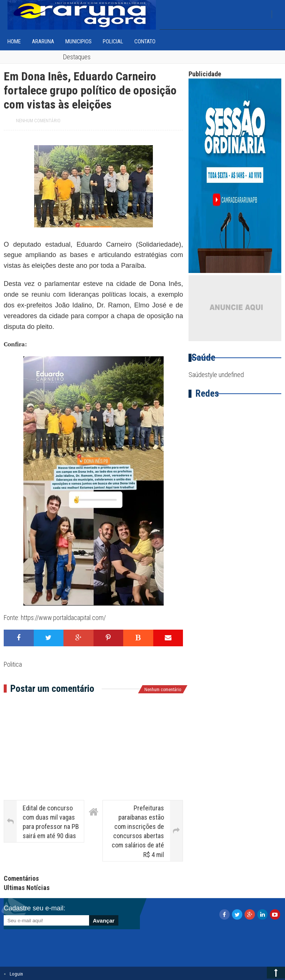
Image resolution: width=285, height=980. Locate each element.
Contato (145, 41)
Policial (113, 41)
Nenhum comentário (38, 121)
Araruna (43, 41)
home (14, 41)
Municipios (78, 41)
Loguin (16, 974)
